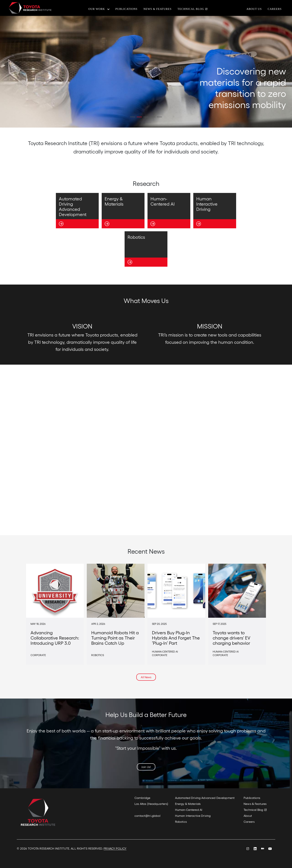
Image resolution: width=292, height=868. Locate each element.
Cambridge (142, 798)
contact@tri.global (147, 816)
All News (146, 677)
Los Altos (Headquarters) (151, 804)
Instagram (248, 849)
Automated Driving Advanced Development (205, 798)
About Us (254, 9)
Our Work (97, 9)
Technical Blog (191, 9)
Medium (263, 849)
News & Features (157, 9)
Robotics (181, 822)
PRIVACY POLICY (115, 848)
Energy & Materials (188, 804)
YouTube (270, 849)
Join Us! (146, 767)
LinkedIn (255, 849)
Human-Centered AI (189, 810)
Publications (127, 9)
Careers (275, 9)
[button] (133, 117)
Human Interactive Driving (193, 816)
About (248, 816)
